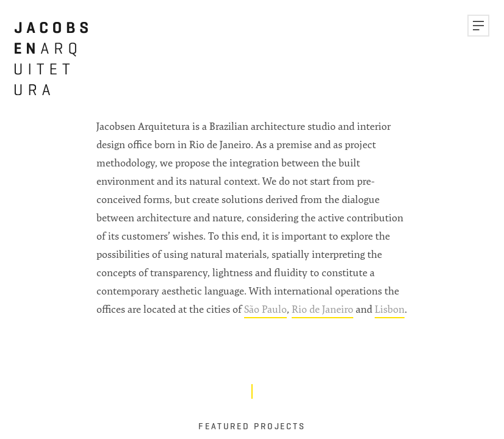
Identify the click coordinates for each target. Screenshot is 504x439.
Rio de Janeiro (322, 309)
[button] (478, 26)
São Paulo (265, 309)
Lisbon (390, 309)
